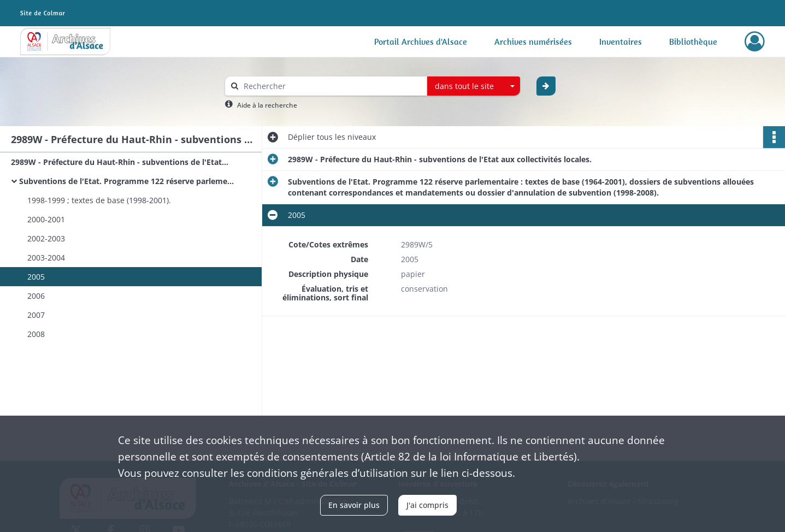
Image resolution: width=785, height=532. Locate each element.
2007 (36, 315)
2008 (36, 334)
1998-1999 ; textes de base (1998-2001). (99, 200)
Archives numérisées (533, 42)
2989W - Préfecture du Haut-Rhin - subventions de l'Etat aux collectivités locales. (120, 162)
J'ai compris (427, 505)
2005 (36, 277)
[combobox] (474, 86)
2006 (36, 296)
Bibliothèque (693, 42)
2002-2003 (46, 238)
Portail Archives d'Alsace (421, 42)
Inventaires (621, 42)
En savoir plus (354, 505)
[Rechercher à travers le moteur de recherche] (332, 86)
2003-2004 (46, 258)
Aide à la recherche (267, 105)
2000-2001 (46, 219)
